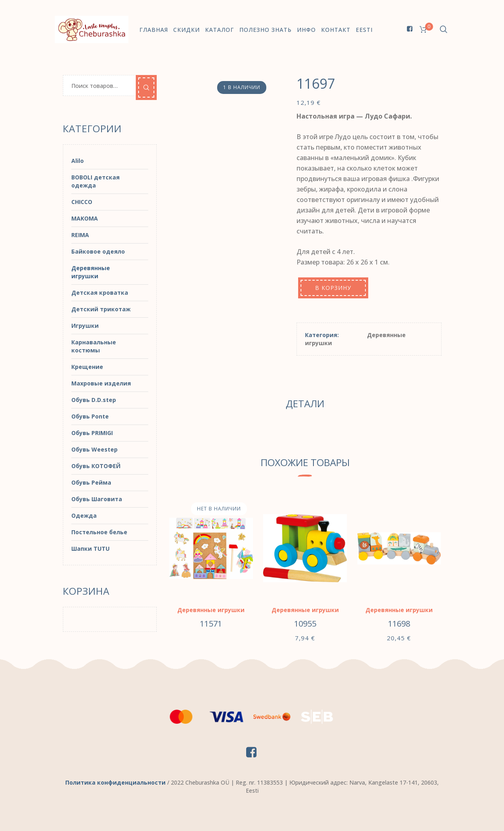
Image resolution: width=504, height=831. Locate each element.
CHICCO (82, 202)
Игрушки (85, 326)
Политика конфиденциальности (115, 782)
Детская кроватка (100, 293)
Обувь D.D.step (94, 400)
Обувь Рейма (91, 482)
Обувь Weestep (94, 449)
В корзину (333, 288)
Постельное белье (99, 532)
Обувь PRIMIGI (92, 433)
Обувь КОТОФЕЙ (96, 466)
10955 (305, 624)
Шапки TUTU (90, 549)
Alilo (78, 161)
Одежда (84, 515)
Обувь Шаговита (97, 499)
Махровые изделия (101, 383)
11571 (211, 624)
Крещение (87, 367)
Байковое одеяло (98, 251)
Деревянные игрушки (211, 610)
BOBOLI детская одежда (95, 181)
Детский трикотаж (101, 309)
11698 (399, 624)
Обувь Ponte (90, 416)
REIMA (80, 235)
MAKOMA (85, 218)
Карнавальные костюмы (94, 346)
